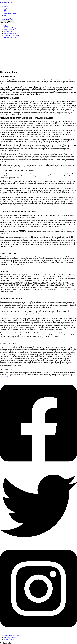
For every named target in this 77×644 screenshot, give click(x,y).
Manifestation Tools (7, 3)
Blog (6, 10)
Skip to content (5, 1)
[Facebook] (38, 466)
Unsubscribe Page (10, 37)
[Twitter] (38, 544)
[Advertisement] (38, 54)
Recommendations (10, 14)
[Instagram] (38, 632)
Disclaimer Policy (10, 28)
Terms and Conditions (11, 35)
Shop (6, 8)
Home (6, 6)
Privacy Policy (9, 32)
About (6, 16)
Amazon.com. (5, 376)
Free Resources (9, 12)
